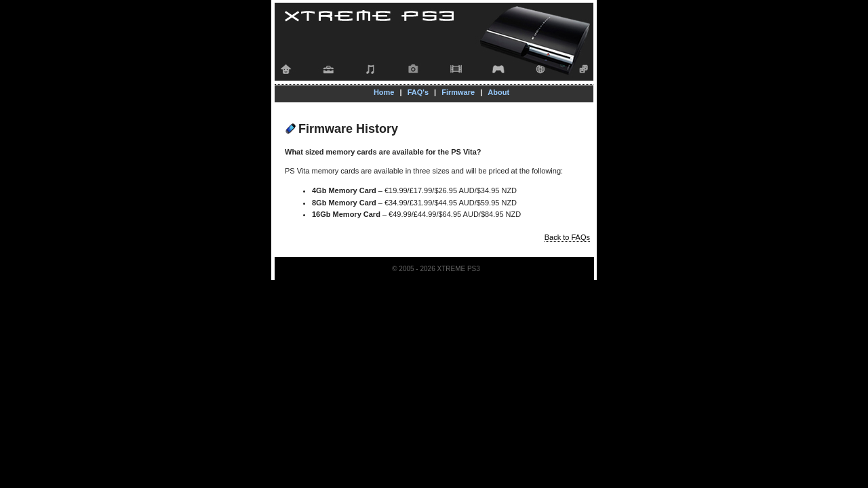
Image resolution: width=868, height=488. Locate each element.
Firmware (458, 92)
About (498, 92)
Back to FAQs (567, 237)
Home (384, 92)
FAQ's (418, 92)
